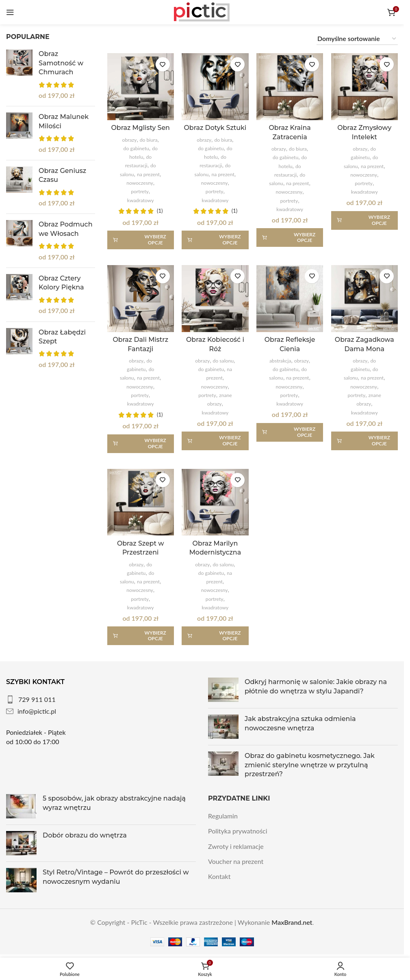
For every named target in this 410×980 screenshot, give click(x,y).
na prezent (148, 174)
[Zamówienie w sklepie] (357, 39)
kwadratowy (141, 200)
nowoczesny (140, 182)
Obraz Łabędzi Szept (62, 337)
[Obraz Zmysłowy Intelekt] (364, 86)
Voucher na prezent (236, 861)
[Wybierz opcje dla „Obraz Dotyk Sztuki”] (215, 240)
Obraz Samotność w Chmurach (61, 63)
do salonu (223, 361)
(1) (160, 211)
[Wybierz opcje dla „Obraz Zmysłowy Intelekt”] (364, 220)
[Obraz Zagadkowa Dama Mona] (364, 298)
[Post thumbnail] (223, 690)
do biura (148, 139)
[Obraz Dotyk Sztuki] (215, 86)
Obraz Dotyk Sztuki (215, 128)
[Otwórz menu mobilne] (10, 12)
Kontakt (219, 876)
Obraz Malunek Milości (64, 121)
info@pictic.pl (37, 711)
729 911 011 (37, 699)
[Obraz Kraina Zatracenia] (290, 86)
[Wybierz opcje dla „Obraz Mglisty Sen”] (141, 240)
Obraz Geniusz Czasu (62, 175)
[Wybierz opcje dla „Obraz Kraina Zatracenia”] (290, 237)
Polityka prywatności (238, 831)
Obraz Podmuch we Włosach (66, 229)
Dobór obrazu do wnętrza (85, 835)
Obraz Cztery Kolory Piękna (61, 283)
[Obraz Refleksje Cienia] (290, 298)
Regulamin (223, 816)
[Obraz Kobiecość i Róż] (215, 298)
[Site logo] (202, 11)
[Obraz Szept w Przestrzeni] (141, 502)
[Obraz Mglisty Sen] (141, 86)
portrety (140, 191)
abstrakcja (280, 361)
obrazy (129, 139)
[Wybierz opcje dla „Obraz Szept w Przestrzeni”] (141, 636)
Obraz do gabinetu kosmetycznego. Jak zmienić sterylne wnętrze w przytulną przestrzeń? (310, 765)
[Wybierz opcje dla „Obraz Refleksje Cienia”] (290, 432)
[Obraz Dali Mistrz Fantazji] (141, 298)
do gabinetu (136, 148)
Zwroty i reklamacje (236, 846)
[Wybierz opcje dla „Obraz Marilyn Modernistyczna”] (215, 636)
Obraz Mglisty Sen (141, 128)
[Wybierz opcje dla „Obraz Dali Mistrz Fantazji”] (141, 443)
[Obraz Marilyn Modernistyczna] (215, 502)
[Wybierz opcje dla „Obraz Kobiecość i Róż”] (215, 440)
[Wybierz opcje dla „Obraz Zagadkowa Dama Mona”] (364, 440)
